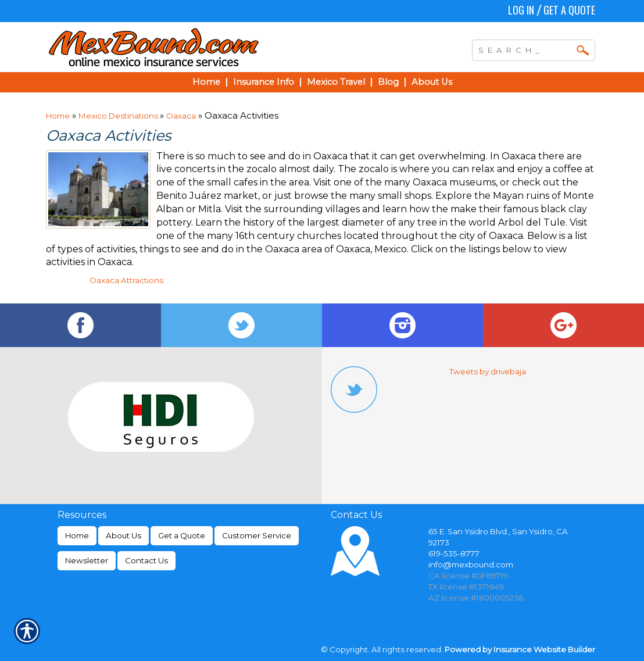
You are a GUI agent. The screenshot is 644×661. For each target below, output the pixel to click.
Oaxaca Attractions (126, 280)
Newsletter (87, 560)
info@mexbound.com (471, 564)
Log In (521, 10)
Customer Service (257, 535)
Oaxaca (181, 116)
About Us (124, 535)
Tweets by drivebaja (488, 371)
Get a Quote (569, 10)
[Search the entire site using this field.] (525, 49)
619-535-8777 (454, 553)
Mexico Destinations (119, 116)
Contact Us (146, 560)
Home (58, 116)
